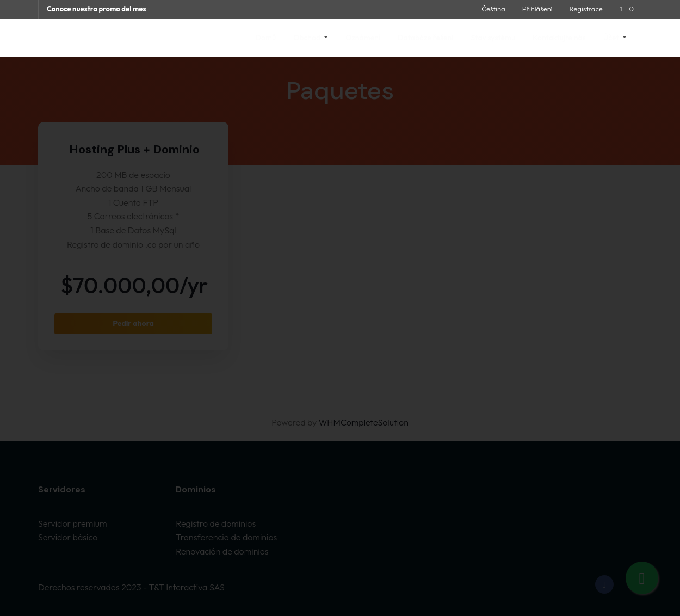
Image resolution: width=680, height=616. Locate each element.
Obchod (308, 38)
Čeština (493, 9)
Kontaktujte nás (559, 38)
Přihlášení (537, 9)
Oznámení (363, 38)
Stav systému (493, 38)
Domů (266, 38)
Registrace (586, 9)
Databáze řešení (425, 38)
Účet (612, 38)
